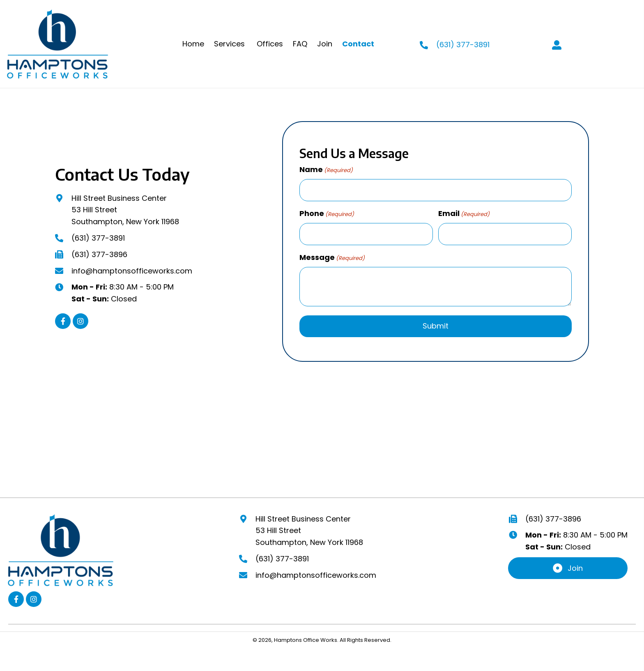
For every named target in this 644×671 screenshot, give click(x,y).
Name (326, 170)
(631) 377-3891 (98, 237)
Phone (327, 213)
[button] (63, 320)
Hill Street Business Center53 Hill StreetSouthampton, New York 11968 (309, 529)
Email (464, 213)
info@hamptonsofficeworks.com (132, 270)
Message (332, 255)
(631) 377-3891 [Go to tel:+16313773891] (463, 45)
